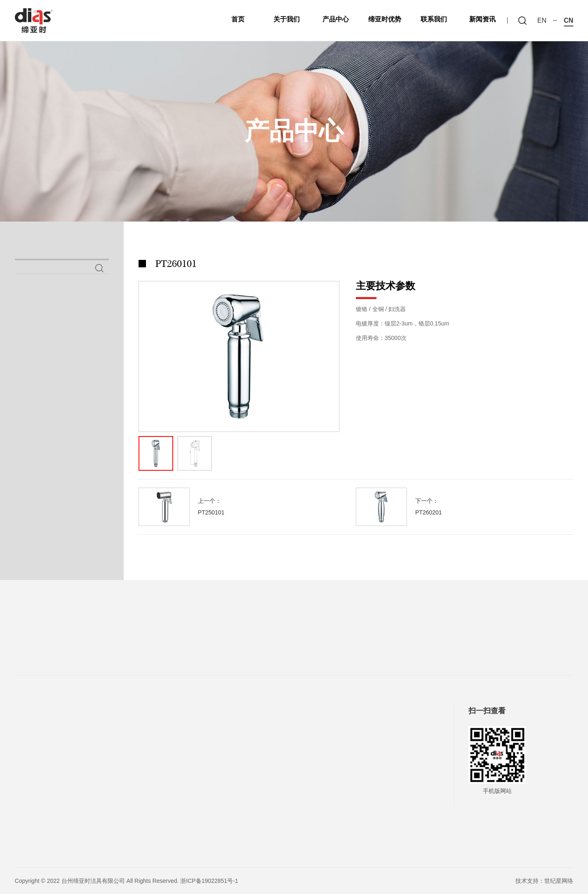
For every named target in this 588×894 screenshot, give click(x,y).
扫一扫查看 (487, 711)
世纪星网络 (559, 881)
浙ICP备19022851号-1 (209, 881)
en (542, 20)
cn (568, 20)
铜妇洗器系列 (50, 378)
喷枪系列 (40, 353)
